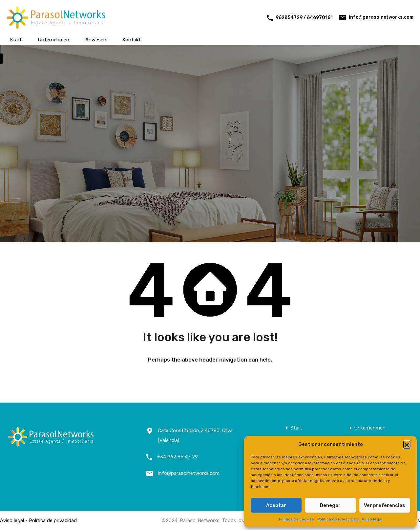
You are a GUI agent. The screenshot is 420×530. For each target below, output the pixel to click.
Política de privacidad (53, 520)
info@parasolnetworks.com (381, 17)
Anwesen (96, 40)
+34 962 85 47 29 (178, 457)
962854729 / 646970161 (304, 18)
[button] (407, 444)
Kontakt (132, 40)
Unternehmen (53, 40)
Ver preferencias (385, 505)
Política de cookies (296, 519)
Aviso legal (372, 519)
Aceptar (276, 505)
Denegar (330, 505)
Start (16, 40)
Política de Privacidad (338, 519)
